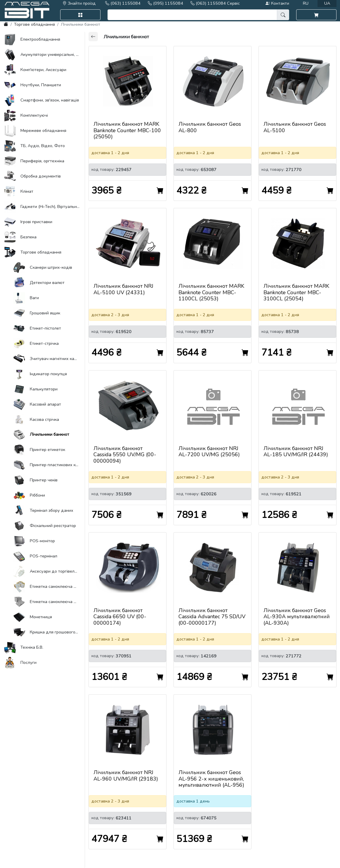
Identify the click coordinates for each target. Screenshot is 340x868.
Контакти (277, 3)
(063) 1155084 (123, 3)
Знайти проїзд (79, 3)
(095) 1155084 (165, 3)
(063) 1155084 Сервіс (215, 3)
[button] (80, 15)
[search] (192, 15)
